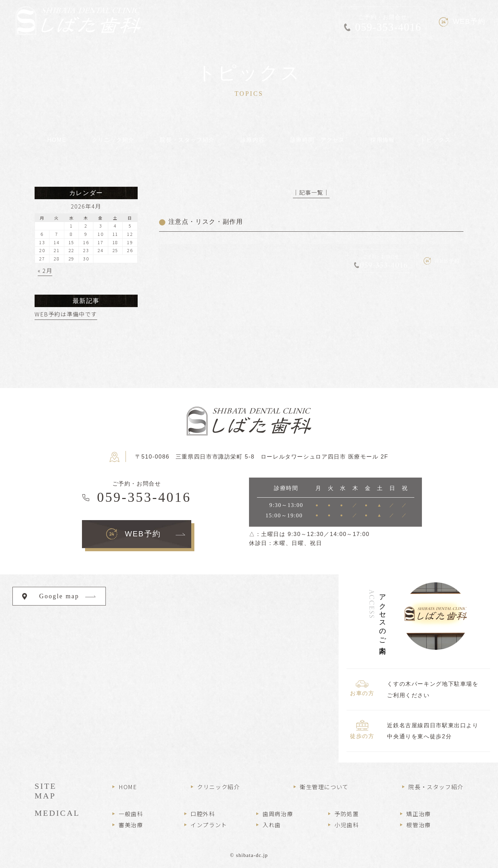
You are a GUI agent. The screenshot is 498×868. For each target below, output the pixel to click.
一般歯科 (131, 814)
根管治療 (418, 825)
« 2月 (45, 270)
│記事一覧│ (311, 192)
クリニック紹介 (218, 787)
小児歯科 (347, 825)
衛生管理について (324, 787)
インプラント (209, 825)
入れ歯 (272, 825)
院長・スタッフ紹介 (436, 787)
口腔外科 (203, 814)
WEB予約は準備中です (66, 314)
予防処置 (347, 814)
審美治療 (131, 825)
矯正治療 (418, 814)
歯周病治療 (278, 814)
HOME (128, 787)
